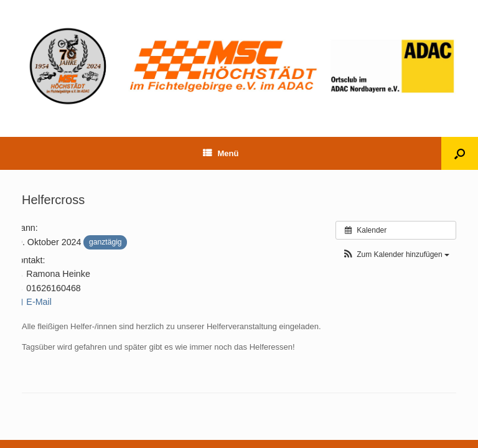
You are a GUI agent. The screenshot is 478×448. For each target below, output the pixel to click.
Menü (221, 153)
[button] (396, 255)
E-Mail (32, 302)
